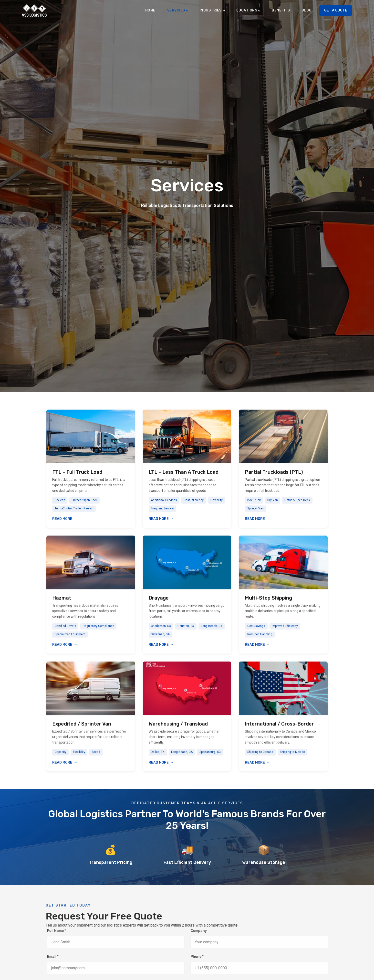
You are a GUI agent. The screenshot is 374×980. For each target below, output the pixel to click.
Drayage (159, 605)
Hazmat (62, 605)
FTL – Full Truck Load (77, 472)
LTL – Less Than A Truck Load (184, 472)
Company (205, 931)
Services (176, 10)
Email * (59, 957)
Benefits (281, 10)
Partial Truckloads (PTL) (274, 472)
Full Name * (63, 931)
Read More (62, 519)
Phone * (203, 957)
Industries (211, 10)
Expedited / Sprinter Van (82, 731)
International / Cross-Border (279, 731)
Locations (247, 10)
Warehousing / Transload (178, 731)
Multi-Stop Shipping (268, 605)
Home (150, 10)
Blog (306, 10)
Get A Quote (336, 10)
